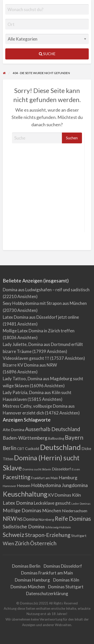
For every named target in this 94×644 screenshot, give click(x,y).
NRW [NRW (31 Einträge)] (10, 519)
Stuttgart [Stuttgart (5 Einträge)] (79, 536)
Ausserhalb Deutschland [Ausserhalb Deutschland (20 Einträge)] (53, 429)
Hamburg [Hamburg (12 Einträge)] (68, 477)
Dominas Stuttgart (66, 587)
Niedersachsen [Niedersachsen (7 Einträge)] (75, 511)
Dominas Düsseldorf (63, 566)
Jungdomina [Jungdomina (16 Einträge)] (75, 485)
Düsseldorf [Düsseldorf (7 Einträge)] (61, 469)
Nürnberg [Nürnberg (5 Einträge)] (46, 519)
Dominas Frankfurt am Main (47, 573)
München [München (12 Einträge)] (52, 510)
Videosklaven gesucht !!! (26, 358)
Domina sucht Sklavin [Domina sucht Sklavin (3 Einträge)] (37, 469)
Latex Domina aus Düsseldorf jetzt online (41, 317)
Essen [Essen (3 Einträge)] (76, 469)
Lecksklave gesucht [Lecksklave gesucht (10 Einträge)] (52, 503)
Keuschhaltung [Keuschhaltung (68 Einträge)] (25, 494)
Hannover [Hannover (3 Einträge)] (10, 486)
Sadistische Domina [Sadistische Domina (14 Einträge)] (24, 526)
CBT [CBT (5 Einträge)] (21, 449)
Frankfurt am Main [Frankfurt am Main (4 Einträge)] (44, 478)
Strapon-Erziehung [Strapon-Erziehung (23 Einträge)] (48, 535)
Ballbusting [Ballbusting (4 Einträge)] (56, 438)
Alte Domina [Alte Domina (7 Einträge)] (14, 430)
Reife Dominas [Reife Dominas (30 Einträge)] (73, 519)
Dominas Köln (66, 580)
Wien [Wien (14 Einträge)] (8, 543)
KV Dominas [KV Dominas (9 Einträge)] (60, 495)
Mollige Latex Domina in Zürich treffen (39, 331)
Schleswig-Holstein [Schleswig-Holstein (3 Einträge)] (58, 527)
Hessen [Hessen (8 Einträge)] (24, 485)
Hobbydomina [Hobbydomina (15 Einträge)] (46, 485)
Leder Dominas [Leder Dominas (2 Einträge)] (81, 504)
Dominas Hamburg (32, 580)
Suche (47, 54)
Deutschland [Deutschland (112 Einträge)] (60, 447)
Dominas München (28, 587)
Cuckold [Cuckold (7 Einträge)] (32, 448)
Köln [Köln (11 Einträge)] (76, 495)
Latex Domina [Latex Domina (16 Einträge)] (18, 503)
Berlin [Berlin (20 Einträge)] (10, 448)
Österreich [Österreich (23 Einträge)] (43, 543)
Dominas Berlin (26, 566)
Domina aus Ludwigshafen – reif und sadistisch (46, 290)
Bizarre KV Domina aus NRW (30, 365)
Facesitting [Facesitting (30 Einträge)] (17, 477)
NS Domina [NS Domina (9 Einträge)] (28, 519)
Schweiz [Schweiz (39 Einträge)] (14, 535)
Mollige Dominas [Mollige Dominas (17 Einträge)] (22, 510)
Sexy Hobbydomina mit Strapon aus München (45, 303)
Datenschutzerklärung (47, 593)
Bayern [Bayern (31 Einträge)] (74, 437)
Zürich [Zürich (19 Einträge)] (22, 543)
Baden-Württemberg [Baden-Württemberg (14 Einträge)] (25, 438)
